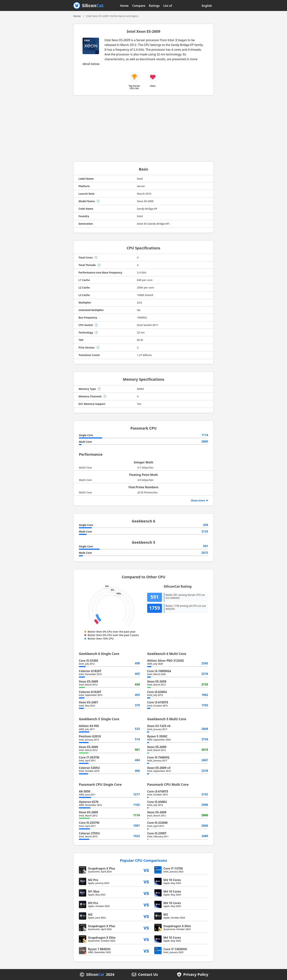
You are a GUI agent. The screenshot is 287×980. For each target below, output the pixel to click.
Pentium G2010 (90, 736)
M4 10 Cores (172, 880)
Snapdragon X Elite (177, 926)
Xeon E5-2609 (88, 681)
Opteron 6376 (89, 802)
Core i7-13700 (173, 868)
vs (146, 870)
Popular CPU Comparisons (143, 860)
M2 (90, 915)
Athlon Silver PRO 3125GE (166, 661)
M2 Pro (93, 880)
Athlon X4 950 (89, 726)
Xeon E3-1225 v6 (159, 726)
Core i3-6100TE (158, 702)
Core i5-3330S (88, 661)
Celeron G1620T (90, 692)
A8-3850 (85, 791)
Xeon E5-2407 (88, 702)
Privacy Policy (196, 975)
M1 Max (94, 891)
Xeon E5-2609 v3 (159, 768)
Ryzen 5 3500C (157, 736)
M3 (166, 915)
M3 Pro (93, 903)
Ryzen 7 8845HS (99, 949)
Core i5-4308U (157, 802)
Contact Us (148, 975)
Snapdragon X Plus (102, 868)
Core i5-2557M (89, 823)
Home (124, 6)
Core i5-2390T (157, 833)
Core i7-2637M (89, 757)
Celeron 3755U (89, 833)
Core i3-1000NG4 (159, 671)
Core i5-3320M (157, 823)
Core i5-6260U (157, 692)
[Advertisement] (143, 128)
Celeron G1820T (90, 671)
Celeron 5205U (89, 768)
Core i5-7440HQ (158, 757)
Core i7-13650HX (175, 949)
